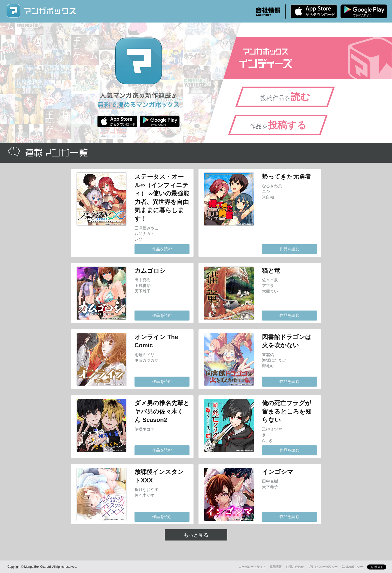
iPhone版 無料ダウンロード (314, 11)
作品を (278, 125)
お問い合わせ (295, 567)
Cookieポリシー (352, 567)
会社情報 (268, 12)
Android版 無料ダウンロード (364, 11)
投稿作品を (285, 97)
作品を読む (162, 249)
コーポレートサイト (252, 567)
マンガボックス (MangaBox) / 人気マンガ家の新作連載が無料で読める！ (41, 11)
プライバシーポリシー (323, 567)
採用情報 (276, 567)
